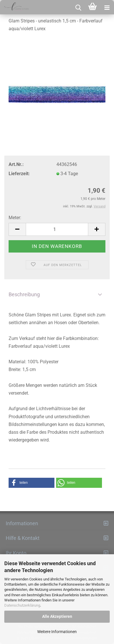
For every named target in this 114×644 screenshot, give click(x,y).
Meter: (15, 218)
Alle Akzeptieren (57, 616)
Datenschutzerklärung (22, 605)
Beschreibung (24, 294)
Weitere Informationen (57, 632)
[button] (32, 483)
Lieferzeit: (19, 174)
